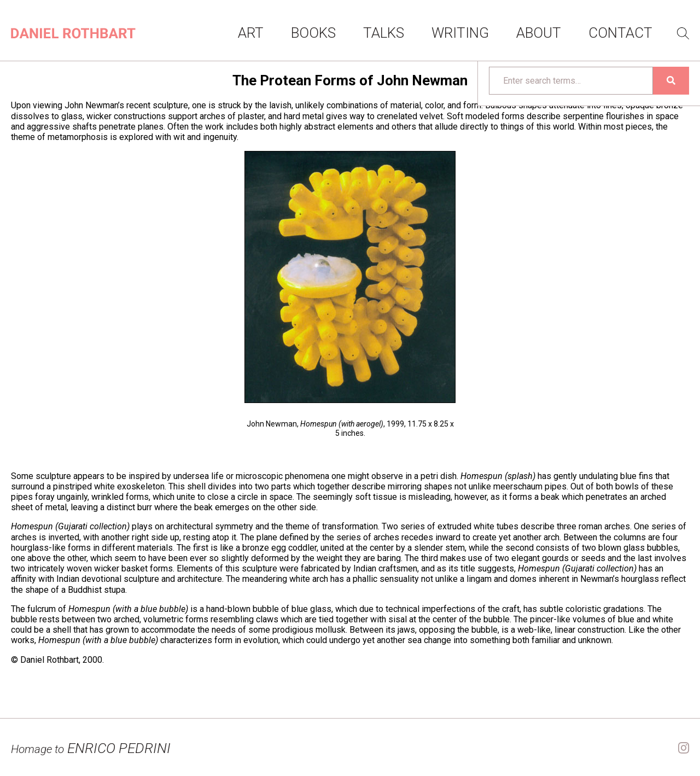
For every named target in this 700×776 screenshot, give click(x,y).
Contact (620, 33)
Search (683, 33)
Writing (460, 33)
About (539, 33)
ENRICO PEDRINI (91, 748)
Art (251, 33)
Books (313, 33)
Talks (384, 33)
